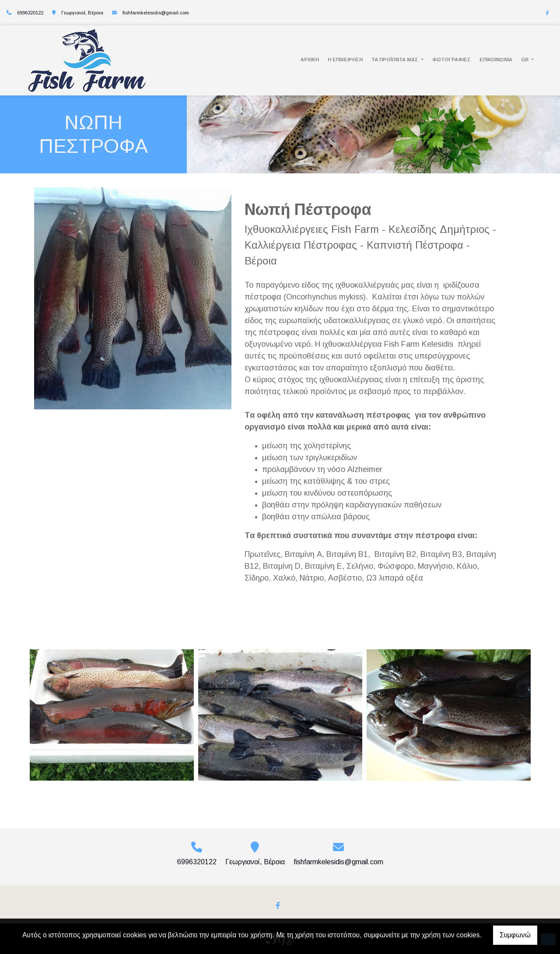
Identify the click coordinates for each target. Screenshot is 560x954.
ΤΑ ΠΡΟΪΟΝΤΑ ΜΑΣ (395, 60)
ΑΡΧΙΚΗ (310, 60)
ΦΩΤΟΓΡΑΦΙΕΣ (451, 60)
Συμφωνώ (515, 935)
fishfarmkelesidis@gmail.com (156, 13)
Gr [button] (525, 60)
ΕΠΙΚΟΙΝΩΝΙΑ (496, 60)
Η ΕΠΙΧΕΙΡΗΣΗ (345, 60)
